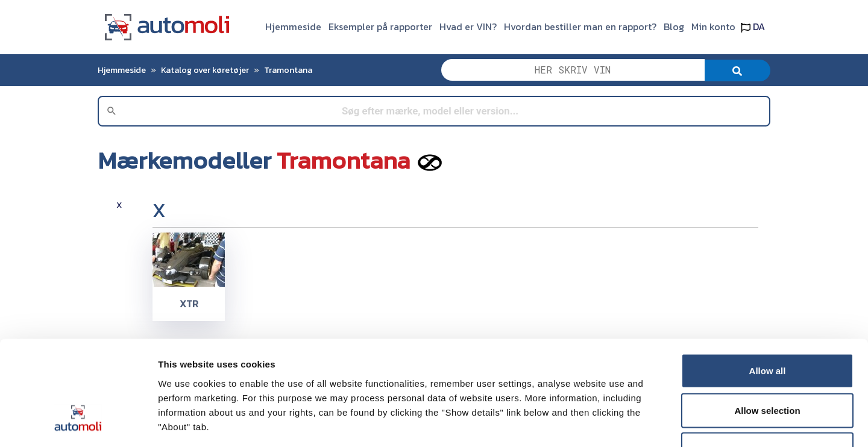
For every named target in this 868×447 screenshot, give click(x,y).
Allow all (768, 289)
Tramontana (288, 70)
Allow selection (767, 329)
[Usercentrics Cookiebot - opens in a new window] (78, 424)
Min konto (713, 27)
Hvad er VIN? (468, 27)
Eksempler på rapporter (380, 27)
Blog (674, 27)
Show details (633, 423)
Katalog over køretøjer (205, 70)
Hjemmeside (293, 27)
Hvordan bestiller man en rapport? (580, 27)
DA (753, 27)
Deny (768, 368)
